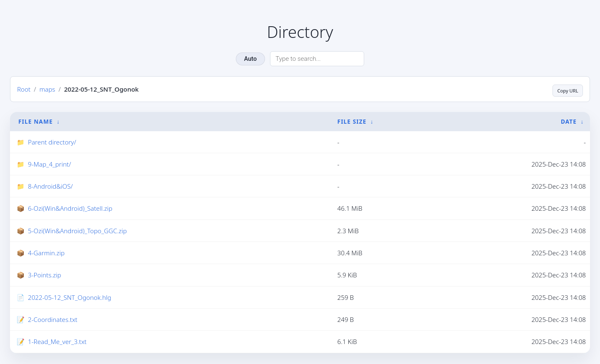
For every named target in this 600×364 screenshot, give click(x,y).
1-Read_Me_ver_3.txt (57, 342)
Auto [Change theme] (250, 59)
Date (569, 122)
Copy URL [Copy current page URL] (563, 89)
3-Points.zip (45, 276)
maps (47, 90)
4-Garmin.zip (46, 254)
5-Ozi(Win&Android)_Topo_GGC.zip (77, 232)
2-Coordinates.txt (53, 320)
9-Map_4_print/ (49, 165)
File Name (36, 122)
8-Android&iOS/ (50, 187)
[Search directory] (317, 59)
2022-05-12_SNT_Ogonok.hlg (70, 298)
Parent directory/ (52, 142)
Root (24, 90)
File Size (352, 122)
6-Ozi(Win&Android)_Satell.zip (70, 209)
